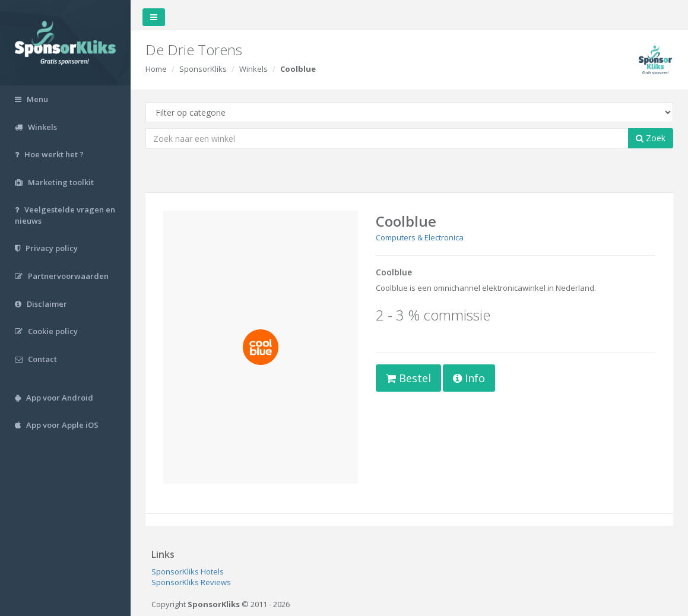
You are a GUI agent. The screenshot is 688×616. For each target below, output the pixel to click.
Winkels (253, 69)
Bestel (408, 378)
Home (156, 69)
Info (469, 378)
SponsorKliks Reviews (191, 582)
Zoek (651, 138)
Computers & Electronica (420, 237)
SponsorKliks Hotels (188, 571)
